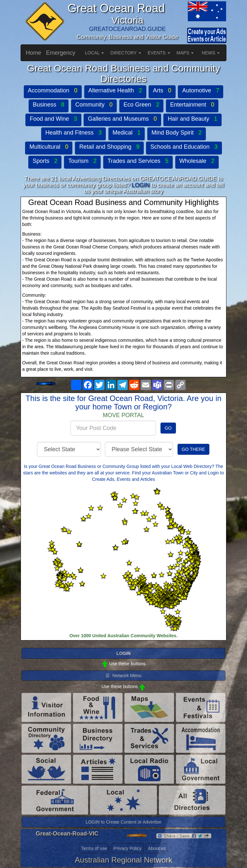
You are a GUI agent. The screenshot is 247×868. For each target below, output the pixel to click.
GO (168, 428)
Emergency (61, 53)
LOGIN (141, 185)
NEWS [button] (211, 53)
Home (33, 53)
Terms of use (94, 848)
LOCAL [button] (94, 53)
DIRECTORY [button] (126, 53)
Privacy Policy (128, 848)
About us (157, 848)
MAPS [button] (185, 53)
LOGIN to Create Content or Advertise (123, 822)
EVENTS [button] (159, 53)
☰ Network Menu (123, 676)
